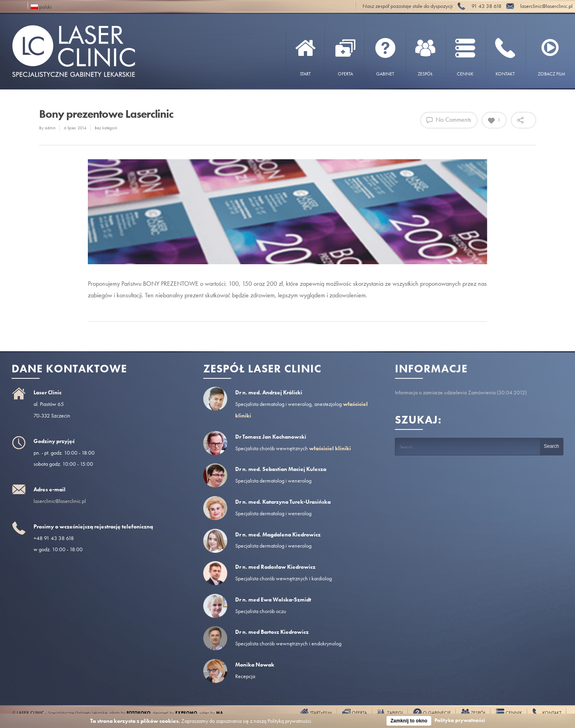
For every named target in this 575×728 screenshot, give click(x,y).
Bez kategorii (106, 128)
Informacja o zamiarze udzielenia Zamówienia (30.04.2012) (461, 392)
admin (50, 128)
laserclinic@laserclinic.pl (60, 501)
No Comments (449, 120)
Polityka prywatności (460, 720)
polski (41, 6)
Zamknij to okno (409, 721)
